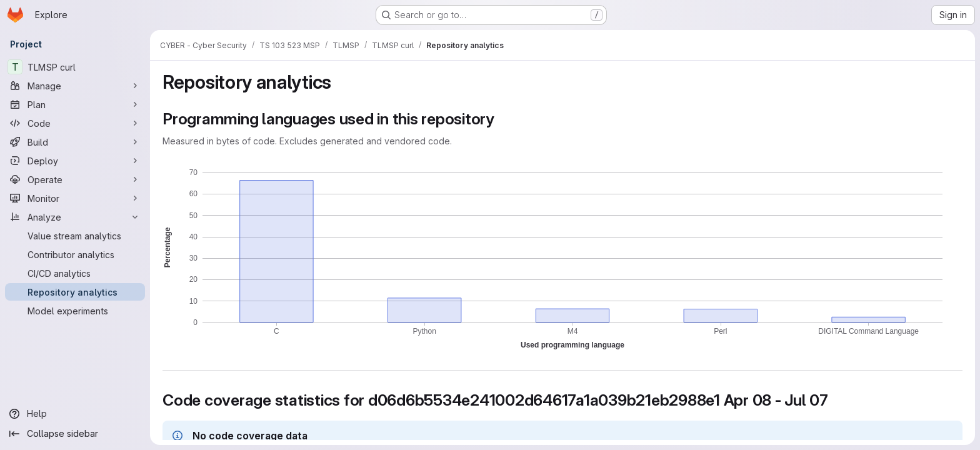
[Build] (75, 142)
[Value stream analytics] (75, 236)
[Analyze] (75, 217)
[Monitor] (75, 198)
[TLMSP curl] (75, 67)
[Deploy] (75, 161)
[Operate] (75, 179)
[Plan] (75, 104)
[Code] (75, 123)
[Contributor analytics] (75, 254)
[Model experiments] (75, 311)
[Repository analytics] (75, 292)
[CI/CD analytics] (75, 273)
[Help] (75, 414)
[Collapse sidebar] (75, 434)
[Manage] (75, 86)
